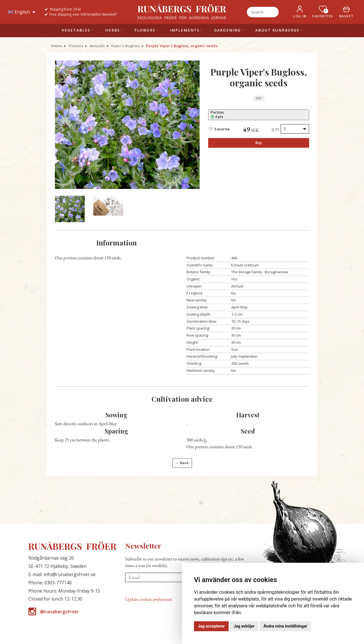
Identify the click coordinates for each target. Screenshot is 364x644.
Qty (276, 130)
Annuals (97, 46)
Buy (259, 143)
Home (57, 46)
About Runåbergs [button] (277, 30)
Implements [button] (185, 30)
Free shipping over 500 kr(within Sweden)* (83, 14)
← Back (182, 463)
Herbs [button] (113, 30)
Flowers (76, 46)
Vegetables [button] (76, 30)
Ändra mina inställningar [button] (286, 626)
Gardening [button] (227, 30)
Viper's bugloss (125, 46)
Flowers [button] (145, 30)
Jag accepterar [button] (211, 626)
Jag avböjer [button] (244, 626)
